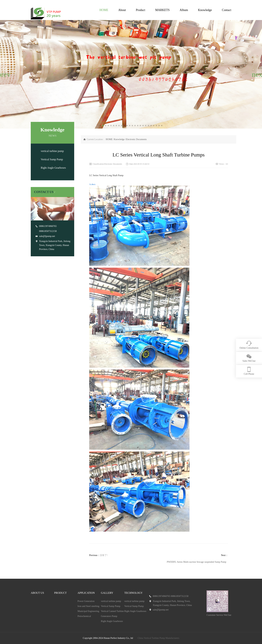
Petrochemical (84, 616)
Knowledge (205, 10)
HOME (104, 10)
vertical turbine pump (52, 151)
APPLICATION (86, 593)
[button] (4, 74)
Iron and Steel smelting (88, 606)
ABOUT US (37, 593)
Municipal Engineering (88, 611)
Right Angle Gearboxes (53, 168)
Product (141, 10)
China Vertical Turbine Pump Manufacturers (158, 638)
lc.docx (92, 184)
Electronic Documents (136, 139)
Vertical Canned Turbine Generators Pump (112, 614)
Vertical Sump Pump (52, 159)
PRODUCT (60, 593)
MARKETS (162, 10)
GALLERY (107, 593)
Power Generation (86, 601)
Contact (227, 10)
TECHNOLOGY (133, 593)
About (122, 10)
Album (184, 10)
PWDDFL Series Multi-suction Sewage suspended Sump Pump (196, 562)
